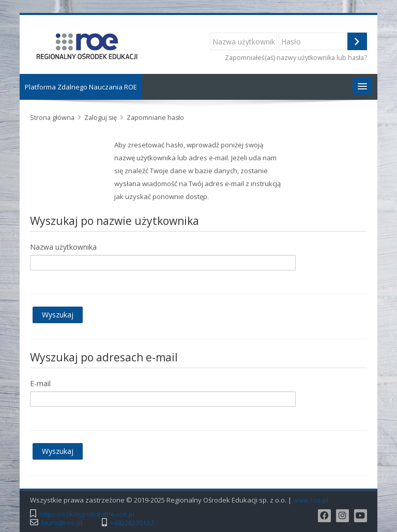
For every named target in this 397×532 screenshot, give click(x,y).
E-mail (40, 383)
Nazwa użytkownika (63, 247)
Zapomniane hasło (155, 118)
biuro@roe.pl (62, 523)
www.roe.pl (311, 500)
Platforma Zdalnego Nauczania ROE (81, 87)
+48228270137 (132, 523)
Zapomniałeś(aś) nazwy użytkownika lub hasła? (296, 58)
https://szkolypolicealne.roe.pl (87, 514)
